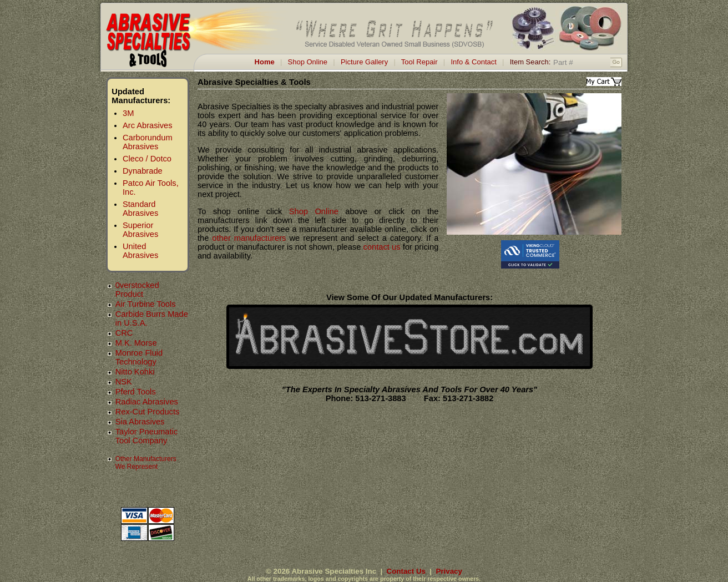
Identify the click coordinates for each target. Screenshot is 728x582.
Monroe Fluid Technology (139, 357)
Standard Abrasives (140, 209)
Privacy (449, 571)
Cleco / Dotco (147, 159)
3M (128, 113)
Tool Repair (419, 62)
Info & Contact (473, 62)
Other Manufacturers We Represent (146, 463)
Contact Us (406, 571)
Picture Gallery (364, 62)
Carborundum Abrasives (148, 142)
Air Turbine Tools (146, 304)
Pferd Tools (136, 392)
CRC (124, 333)
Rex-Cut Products (148, 412)
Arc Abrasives (148, 125)
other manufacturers (249, 238)
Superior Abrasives (140, 230)
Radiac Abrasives (147, 402)
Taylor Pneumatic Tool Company (146, 436)
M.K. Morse (136, 343)
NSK (124, 382)
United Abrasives (140, 251)
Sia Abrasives (140, 422)
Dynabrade (143, 171)
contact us (382, 247)
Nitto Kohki (135, 372)
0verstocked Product (137, 290)
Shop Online (308, 62)
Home (265, 62)
